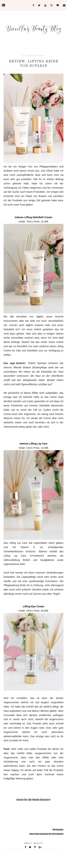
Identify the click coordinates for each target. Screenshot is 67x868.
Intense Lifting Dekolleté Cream (33, 217)
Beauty (38, 843)
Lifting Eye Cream (33, 606)
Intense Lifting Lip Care (34, 444)
